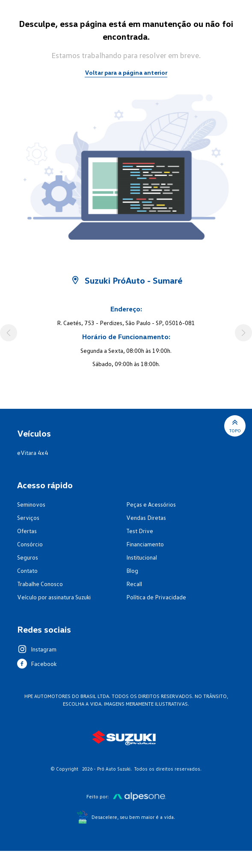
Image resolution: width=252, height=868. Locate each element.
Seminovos (31, 504)
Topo (235, 425)
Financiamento (145, 544)
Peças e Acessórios (151, 504)
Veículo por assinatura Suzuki (54, 597)
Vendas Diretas (146, 518)
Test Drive (140, 531)
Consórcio (30, 544)
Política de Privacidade (156, 597)
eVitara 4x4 (33, 453)
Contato (27, 570)
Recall (134, 584)
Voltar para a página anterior (126, 72)
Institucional (142, 557)
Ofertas (27, 531)
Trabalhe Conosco (40, 584)
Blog (132, 570)
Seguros (28, 557)
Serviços (28, 518)
